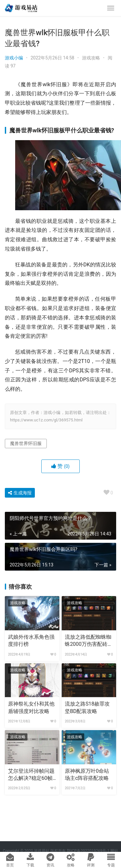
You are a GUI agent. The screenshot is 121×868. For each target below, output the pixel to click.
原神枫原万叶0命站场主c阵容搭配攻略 (87, 775)
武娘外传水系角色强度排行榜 (31, 641)
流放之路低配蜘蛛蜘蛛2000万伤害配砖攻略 (89, 641)
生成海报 (20, 493)
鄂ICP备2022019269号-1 (88, 851)
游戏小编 (14, 58)
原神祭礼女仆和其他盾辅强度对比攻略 (31, 707)
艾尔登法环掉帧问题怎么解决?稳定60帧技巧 (31, 775)
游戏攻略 (91, 58)
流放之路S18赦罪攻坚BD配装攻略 (87, 707)
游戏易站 (42, 851)
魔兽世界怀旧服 (26, 443)
